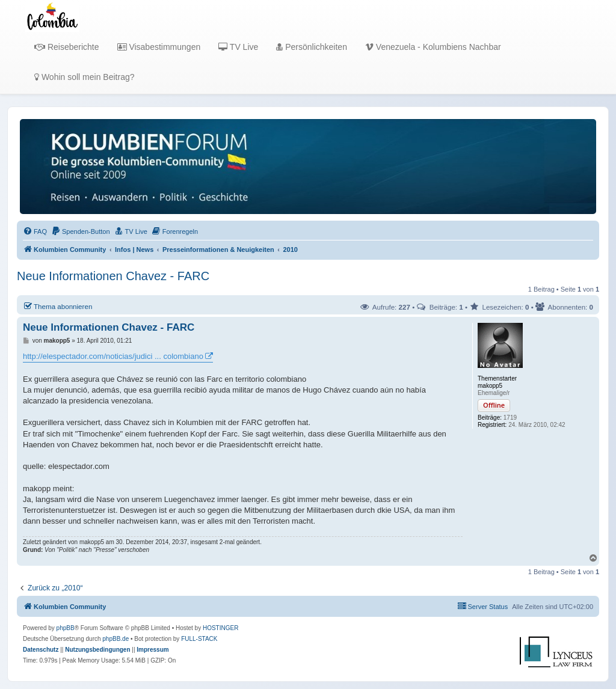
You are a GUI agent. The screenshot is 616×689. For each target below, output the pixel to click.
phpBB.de (115, 639)
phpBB (66, 628)
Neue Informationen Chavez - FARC (113, 276)
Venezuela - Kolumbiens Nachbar (433, 47)
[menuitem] (35, 231)
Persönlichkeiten (312, 47)
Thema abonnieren (57, 306)
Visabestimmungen (159, 47)
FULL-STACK (199, 639)
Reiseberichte (67, 47)
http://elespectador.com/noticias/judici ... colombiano (113, 356)
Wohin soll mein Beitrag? (84, 77)
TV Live (238, 47)
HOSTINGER (220, 628)
